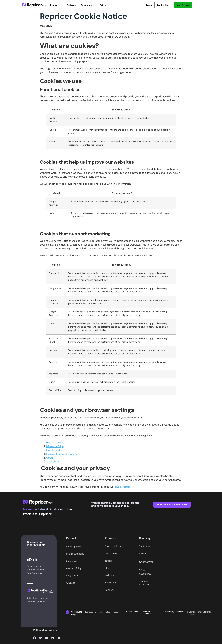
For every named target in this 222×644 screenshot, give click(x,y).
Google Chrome (55, 443)
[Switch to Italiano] (108, 612)
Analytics (71, 583)
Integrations (72, 575)
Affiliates (143, 553)
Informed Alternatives (145, 583)
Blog (107, 568)
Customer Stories (114, 546)
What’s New (111, 553)
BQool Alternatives (145, 572)
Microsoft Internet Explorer (62, 454)
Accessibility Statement (173, 612)
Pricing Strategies (75, 554)
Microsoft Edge (55, 446)
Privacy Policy (132, 612)
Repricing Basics (74, 546)
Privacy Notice (122, 487)
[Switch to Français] (90, 612)
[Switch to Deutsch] (99, 612)
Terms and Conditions (146, 613)
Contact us (144, 546)
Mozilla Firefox (54, 450)
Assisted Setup (74, 568)
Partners (109, 590)
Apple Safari (53, 461)
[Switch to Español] (117, 612)
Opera (50, 458)
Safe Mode (72, 561)
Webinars (110, 575)
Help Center (111, 583)
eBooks (109, 561)
